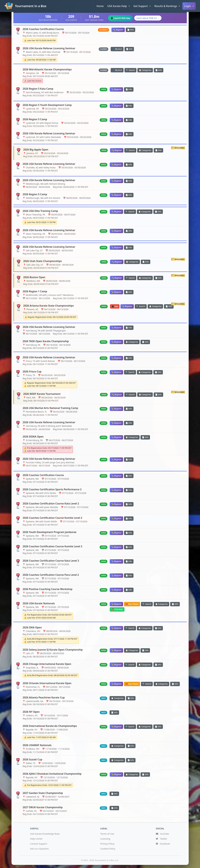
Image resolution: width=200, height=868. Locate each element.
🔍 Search (130, 70)
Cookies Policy (108, 849)
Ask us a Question (40, 849)
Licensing (105, 839)
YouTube (162, 834)
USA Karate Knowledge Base (45, 834)
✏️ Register (118, 30)
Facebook (163, 844)
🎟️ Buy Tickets (132, 604)
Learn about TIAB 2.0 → (150, 18)
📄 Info (130, 30)
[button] (119, 6)
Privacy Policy (107, 844)
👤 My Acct (117, 49)
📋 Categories (145, 70)
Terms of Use (107, 834)
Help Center (36, 839)
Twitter (162, 839)
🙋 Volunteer (117, 609)
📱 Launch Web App (119, 18)
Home (100, 6)
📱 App (115, 306)
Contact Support (39, 844)
